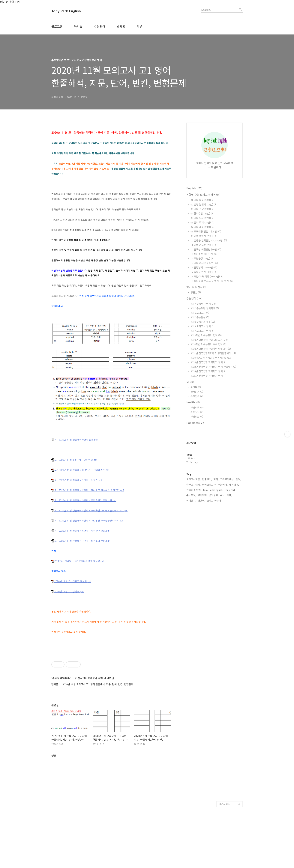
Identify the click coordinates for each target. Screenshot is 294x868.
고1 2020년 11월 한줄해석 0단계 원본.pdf (75, 440)
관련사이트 (224, 856)
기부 (139, 26)
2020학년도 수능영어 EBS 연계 (208, 344)
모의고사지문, (193, 479)
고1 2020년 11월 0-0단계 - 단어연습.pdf (74, 460)
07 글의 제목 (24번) (202, 227)
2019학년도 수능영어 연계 (206, 335)
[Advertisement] (111, 676)
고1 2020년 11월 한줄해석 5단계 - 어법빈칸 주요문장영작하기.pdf (87, 521)
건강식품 (197, 408)
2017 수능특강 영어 (203, 304)
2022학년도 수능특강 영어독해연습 (211, 358)
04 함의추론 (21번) (202, 213)
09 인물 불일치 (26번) (204, 236)
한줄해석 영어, (194, 490)
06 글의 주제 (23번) (202, 222)
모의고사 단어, (214, 501)
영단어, (201, 501)
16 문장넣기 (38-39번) (204, 267)
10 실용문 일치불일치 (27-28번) (209, 240)
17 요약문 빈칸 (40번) (204, 272)
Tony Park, (230, 490)
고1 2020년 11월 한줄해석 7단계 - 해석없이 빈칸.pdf (80, 541)
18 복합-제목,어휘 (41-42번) (207, 276)
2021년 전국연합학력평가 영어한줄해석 (213, 353)
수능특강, (191, 495)
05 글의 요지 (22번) (202, 218)
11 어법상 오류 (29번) (204, 245)
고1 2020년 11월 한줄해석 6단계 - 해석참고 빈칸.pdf (80, 531)
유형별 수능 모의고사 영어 (203, 195)
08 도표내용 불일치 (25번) (206, 231)
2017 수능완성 (200, 317)
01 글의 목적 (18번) (202, 200)
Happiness (195, 423)
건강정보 (197, 417)
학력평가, (191, 501)
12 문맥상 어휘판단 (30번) (206, 249)
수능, (223, 495)
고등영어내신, (227, 479)
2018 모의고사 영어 (202, 326)
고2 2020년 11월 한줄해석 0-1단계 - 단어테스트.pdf (80, 470)
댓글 (54, 808)
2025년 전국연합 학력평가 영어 (208, 376)
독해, (229, 495)
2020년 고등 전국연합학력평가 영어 (211, 349)
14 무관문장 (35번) (202, 258)
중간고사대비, (193, 485)
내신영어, (234, 485)
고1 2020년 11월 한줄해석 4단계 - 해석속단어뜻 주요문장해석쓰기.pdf (89, 510)
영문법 (196, 292)
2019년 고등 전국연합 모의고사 (209, 340)
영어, (216, 479)
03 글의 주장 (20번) (202, 209)
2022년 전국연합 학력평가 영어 (208, 362)
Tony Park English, (213, 490)
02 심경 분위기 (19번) (204, 204)
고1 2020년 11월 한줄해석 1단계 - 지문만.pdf (77, 480)
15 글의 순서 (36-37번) (204, 263)
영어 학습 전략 (196, 287)
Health (193, 402)
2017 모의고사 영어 (202, 331)
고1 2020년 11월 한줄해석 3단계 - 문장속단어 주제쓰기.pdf (84, 500)
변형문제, (214, 495)
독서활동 (197, 396)
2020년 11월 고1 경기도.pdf (67, 591)
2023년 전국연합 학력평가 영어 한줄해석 (213, 367)
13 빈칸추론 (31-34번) (204, 254)
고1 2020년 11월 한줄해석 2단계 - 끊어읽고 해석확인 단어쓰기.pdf (88, 490)
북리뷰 (78, 26)
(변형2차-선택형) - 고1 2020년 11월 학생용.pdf (78, 561)
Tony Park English (66, 11)
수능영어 (100, 26)
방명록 (121, 26)
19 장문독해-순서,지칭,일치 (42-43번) (212, 281)
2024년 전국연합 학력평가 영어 (208, 371)
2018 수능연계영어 (203, 322)
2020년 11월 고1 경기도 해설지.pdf (71, 581)
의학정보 (197, 412)
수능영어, (223, 485)
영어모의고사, (209, 485)
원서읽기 (197, 392)
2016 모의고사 (200, 313)
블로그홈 (57, 26)
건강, (238, 479)
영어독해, (202, 495)
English (194, 188)
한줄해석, (207, 479)
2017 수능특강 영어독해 (205, 308)
